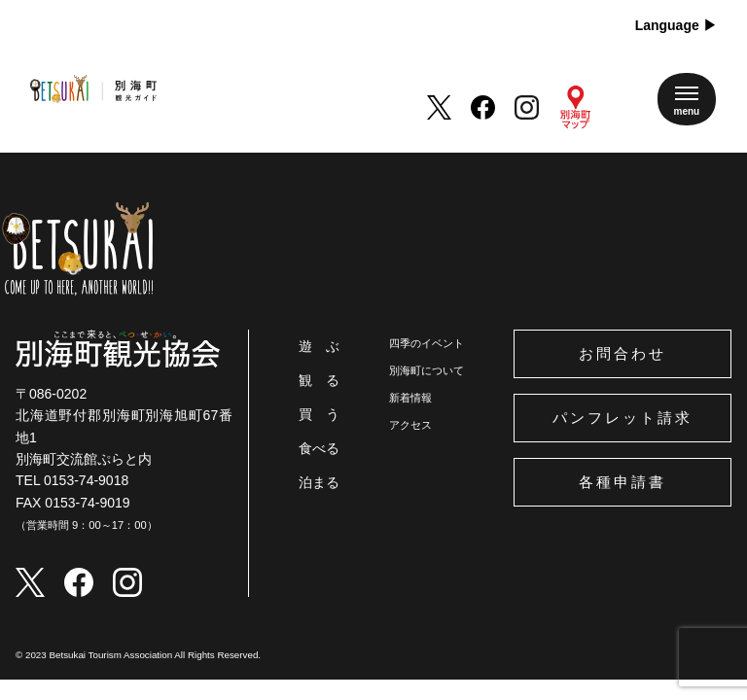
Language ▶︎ (676, 25)
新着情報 (410, 398)
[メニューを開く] (687, 99)
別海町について (427, 370)
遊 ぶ (319, 346)
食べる (319, 448)
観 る (319, 380)
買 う (319, 414)
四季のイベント (427, 343)
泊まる (319, 482)
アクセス (410, 425)
